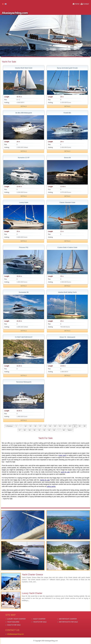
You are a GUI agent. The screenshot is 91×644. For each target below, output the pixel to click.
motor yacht (63, 455)
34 (54, 430)
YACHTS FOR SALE (40, 622)
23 (70, 426)
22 (65, 426)
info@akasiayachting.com (15, 634)
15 (30, 426)
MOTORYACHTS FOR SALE (68, 622)
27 (20, 430)
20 (55, 426)
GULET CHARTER (39, 619)
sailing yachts (51, 486)
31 (39, 430)
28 (25, 430)
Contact (86, 4)
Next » (70, 430)
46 (64, 430)
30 (34, 430)
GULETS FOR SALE (14, 625)
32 (44, 430)
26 (85, 426)
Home (77, 4)
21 (60, 426)
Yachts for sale (45, 480)
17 (40, 426)
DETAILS (24, 106)
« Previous (9, 426)
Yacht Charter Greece (33, 575)
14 (25, 426)
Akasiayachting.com (15, 13)
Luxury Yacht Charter (32, 593)
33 (49, 430)
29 (30, 430)
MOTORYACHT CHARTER (68, 619)
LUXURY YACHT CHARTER (16, 619)
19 (50, 426)
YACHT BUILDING (13, 622)
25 (80, 426)
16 (35, 426)
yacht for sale (65, 472)
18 (45, 426)
